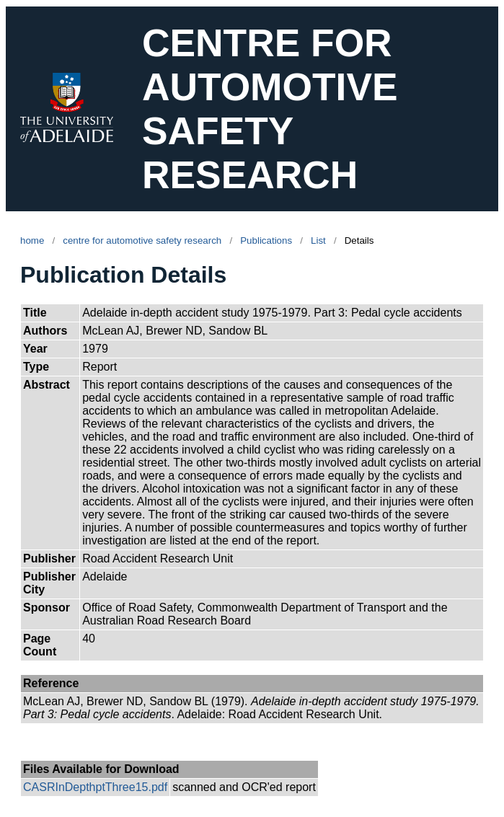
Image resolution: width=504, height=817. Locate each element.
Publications (266, 240)
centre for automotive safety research (142, 240)
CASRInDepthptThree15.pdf (95, 787)
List (318, 240)
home (32, 240)
